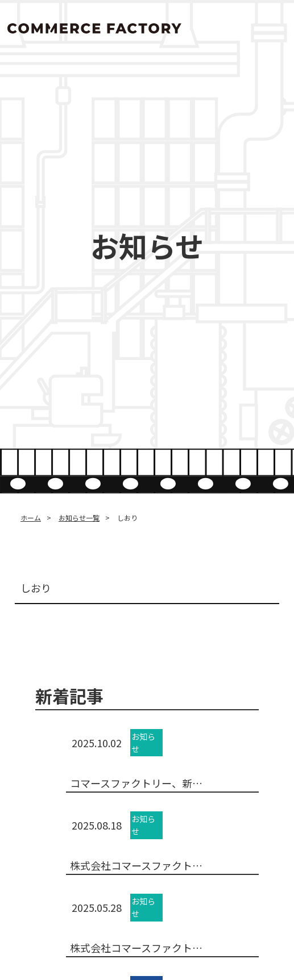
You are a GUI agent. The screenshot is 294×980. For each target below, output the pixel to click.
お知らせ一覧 (79, 518)
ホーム (31, 518)
